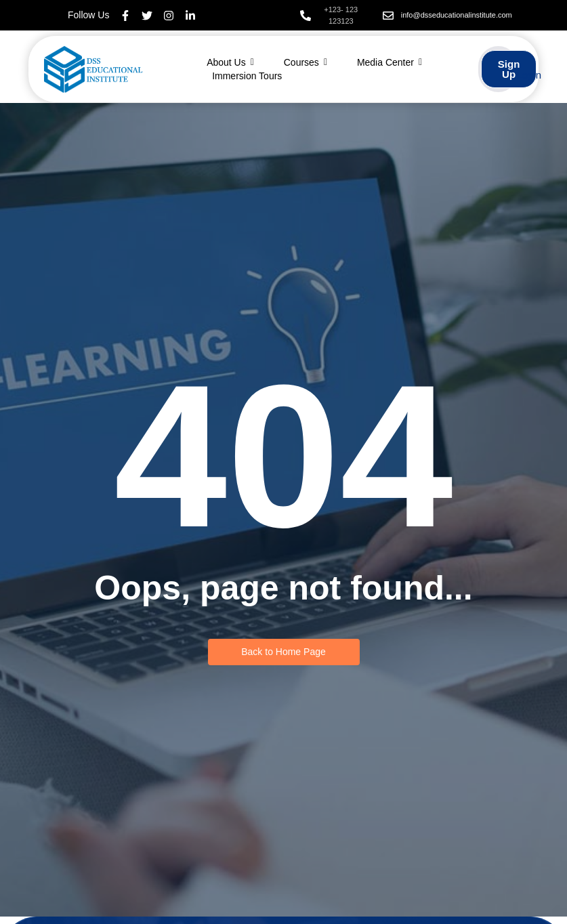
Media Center (390, 62)
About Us (230, 62)
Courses (306, 62)
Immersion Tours (247, 76)
